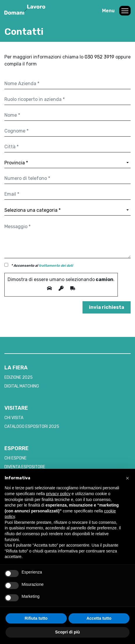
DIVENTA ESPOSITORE (25, 467)
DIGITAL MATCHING (22, 386)
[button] (127, 478)
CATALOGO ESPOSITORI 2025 (32, 427)
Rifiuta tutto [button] (36, 618)
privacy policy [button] (58, 494)
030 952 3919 (100, 57)
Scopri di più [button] (67, 632)
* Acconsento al (42, 266)
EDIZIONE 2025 (19, 377)
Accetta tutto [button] (99, 618)
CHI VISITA (14, 418)
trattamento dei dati (56, 266)
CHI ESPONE (15, 458)
